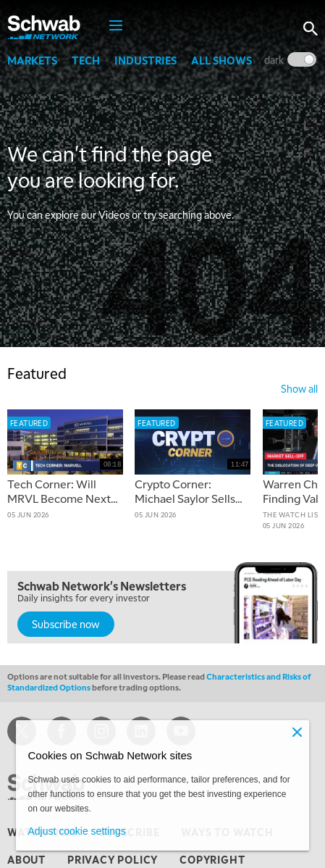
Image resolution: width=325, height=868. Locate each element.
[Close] (297, 732)
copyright (212, 859)
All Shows (221, 60)
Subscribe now (66, 624)
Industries (145, 60)
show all (299, 388)
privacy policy (113, 859)
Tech (86, 60)
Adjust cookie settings (76, 831)
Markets (32, 60)
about (26, 859)
